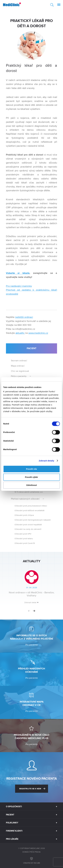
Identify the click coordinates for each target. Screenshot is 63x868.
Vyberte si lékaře (18, 273)
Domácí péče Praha (31, 852)
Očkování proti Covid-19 (25, 543)
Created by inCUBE (32, 860)
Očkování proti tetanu (24, 538)
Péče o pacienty (19, 376)
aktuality (20, 333)
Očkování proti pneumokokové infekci (31, 506)
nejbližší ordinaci (24, 317)
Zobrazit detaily (47, 461)
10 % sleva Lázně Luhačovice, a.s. (29, 492)
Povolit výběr (31, 477)
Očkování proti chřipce (24, 515)
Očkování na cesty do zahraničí (28, 529)
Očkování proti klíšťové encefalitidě (29, 510)
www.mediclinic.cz (38, 333)
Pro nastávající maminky (19, 286)
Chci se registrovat (20, 371)
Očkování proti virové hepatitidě (28, 524)
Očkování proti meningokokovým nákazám (33, 520)
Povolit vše (31, 469)
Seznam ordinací (19, 361)
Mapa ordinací (18, 366)
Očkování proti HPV (23, 534)
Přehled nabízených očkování (25, 499)
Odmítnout (32, 485)
